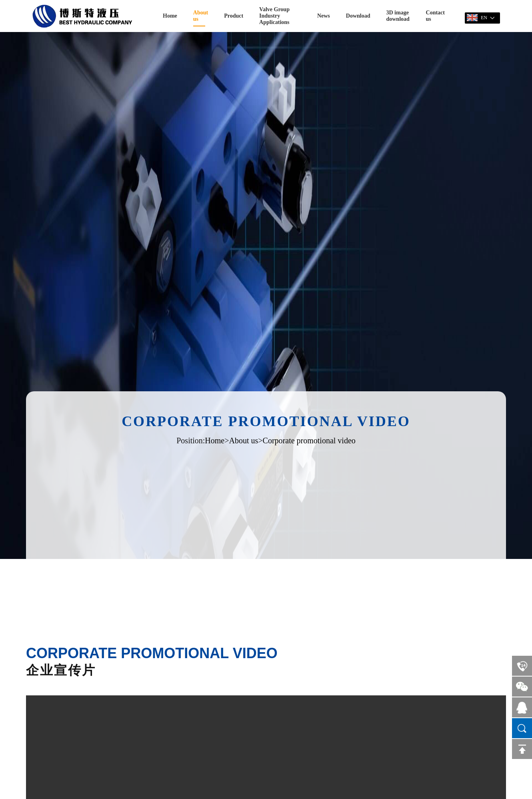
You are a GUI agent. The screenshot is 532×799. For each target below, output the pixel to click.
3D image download (398, 16)
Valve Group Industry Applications (274, 16)
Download (358, 16)
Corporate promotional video (309, 441)
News (324, 16)
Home (170, 16)
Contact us (435, 16)
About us (201, 16)
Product (234, 16)
